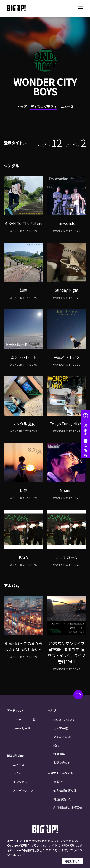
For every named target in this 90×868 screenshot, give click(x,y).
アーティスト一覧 (24, 719)
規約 (56, 745)
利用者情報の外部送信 (68, 808)
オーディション (23, 790)
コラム (17, 773)
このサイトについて (60, 773)
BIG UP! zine (15, 756)
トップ (22, 107)
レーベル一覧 (22, 728)
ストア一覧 (61, 728)
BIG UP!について (64, 719)
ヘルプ (52, 711)
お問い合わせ (62, 762)
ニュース (67, 107)
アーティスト (15, 711)
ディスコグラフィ (44, 107)
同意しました (72, 861)
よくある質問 (62, 737)
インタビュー (22, 782)
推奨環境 (59, 754)
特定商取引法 (62, 799)
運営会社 (59, 782)
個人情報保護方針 (65, 790)
